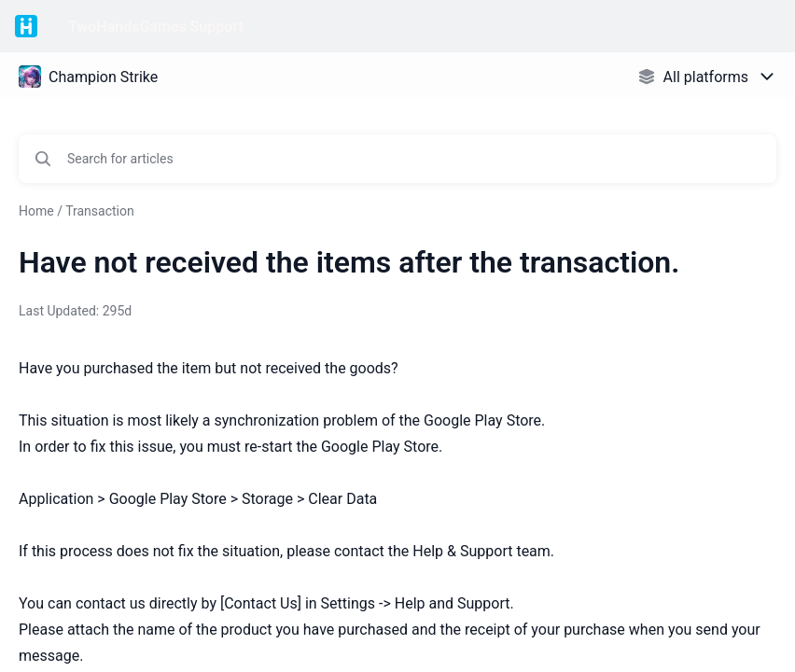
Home (36, 211)
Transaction (100, 211)
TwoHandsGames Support (156, 27)
